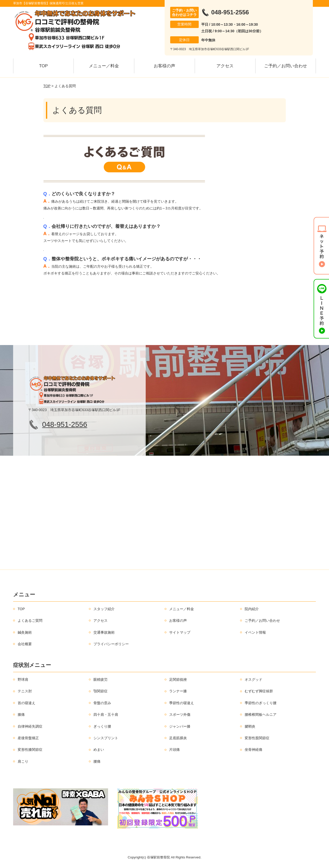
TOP (44, 66)
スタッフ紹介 (104, 609)
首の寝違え (27, 703)
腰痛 (97, 761)
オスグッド (254, 679)
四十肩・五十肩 (106, 715)
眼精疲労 (100, 679)
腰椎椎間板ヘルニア (261, 715)
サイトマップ (180, 632)
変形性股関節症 (257, 738)
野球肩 (23, 679)
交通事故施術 (104, 632)
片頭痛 (174, 750)
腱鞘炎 (250, 726)
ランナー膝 (178, 691)
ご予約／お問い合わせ (286, 66)
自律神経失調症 (30, 726)
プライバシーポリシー (111, 644)
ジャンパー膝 (180, 726)
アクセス (225, 66)
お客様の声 (164, 66)
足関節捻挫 (178, 679)
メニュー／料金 (104, 66)
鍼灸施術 (25, 632)
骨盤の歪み (102, 703)
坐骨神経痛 (254, 750)
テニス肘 (25, 691)
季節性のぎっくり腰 (261, 703)
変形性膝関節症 (30, 750)
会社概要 (25, 644)
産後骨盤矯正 (28, 738)
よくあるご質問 (30, 621)
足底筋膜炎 (178, 738)
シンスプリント (106, 738)
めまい (99, 750)
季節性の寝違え (182, 703)
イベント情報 (255, 632)
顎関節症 (100, 691)
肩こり (23, 761)
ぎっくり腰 (102, 726)
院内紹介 (252, 609)
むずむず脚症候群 (259, 691)
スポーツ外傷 (180, 715)
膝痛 (21, 715)
